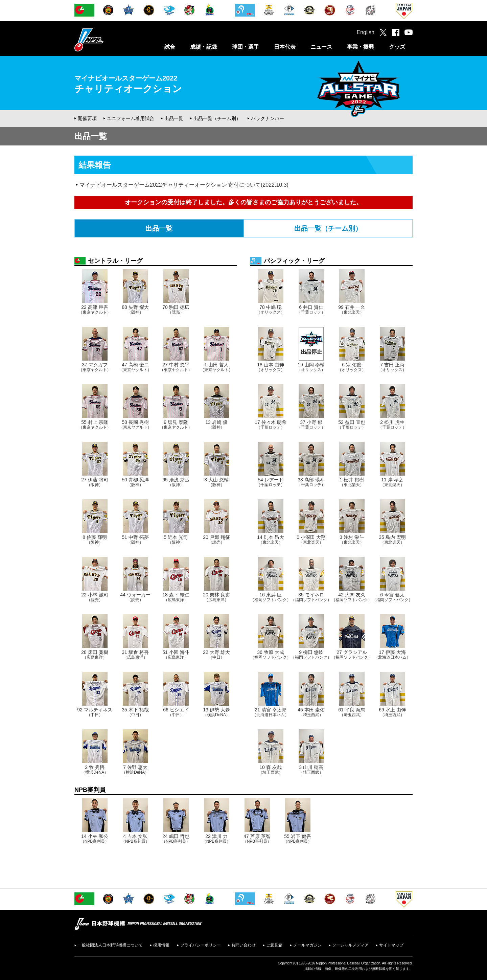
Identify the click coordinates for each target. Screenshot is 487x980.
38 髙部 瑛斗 (311, 482)
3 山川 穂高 (311, 770)
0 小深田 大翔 (311, 540)
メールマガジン (307, 945)
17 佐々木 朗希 (270, 425)
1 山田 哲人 (216, 367)
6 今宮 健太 (392, 597)
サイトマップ (391, 945)
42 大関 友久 (352, 597)
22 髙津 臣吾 (95, 310)
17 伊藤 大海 (392, 655)
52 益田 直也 (352, 425)
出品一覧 (174, 118)
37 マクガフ (95, 367)
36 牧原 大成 (271, 655)
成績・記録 (204, 47)
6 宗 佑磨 (352, 367)
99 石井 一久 (352, 310)
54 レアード (271, 482)
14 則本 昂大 (270, 540)
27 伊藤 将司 (95, 482)
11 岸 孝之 (392, 482)
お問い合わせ (243, 945)
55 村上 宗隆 (95, 425)
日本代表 (285, 47)
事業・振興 (361, 47)
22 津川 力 (217, 839)
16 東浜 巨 (271, 597)
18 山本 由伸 (271, 367)
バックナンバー (268, 118)
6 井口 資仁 (311, 310)
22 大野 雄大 (216, 655)
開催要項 (87, 118)
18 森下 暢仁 (176, 597)
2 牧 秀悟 (95, 770)
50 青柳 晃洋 (135, 482)
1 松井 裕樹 (352, 482)
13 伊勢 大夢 (216, 712)
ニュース (321, 47)
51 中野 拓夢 (135, 540)
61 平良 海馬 (352, 712)
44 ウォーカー (135, 597)
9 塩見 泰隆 (176, 425)
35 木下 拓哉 (135, 712)
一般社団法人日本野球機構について (110, 945)
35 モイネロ (311, 597)
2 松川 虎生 (392, 425)
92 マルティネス (95, 712)
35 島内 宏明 (392, 540)
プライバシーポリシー (201, 945)
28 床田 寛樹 (95, 655)
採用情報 (161, 945)
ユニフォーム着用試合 (131, 118)
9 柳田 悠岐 (311, 655)
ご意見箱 (274, 945)
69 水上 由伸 (392, 712)
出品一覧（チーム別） (217, 118)
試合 (170, 47)
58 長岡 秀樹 (135, 425)
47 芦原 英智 (257, 839)
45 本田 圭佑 (311, 712)
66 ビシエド (176, 712)
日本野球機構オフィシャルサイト (106, 40)
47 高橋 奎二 (135, 367)
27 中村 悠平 (176, 367)
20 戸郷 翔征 (216, 540)
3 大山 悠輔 (216, 482)
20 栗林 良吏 (216, 597)
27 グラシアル (352, 655)
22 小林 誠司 (95, 597)
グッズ (397, 47)
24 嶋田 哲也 (176, 839)
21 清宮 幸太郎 (271, 712)
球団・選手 (246, 47)
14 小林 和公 (95, 839)
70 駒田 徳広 (176, 310)
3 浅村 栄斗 (352, 540)
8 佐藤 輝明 (95, 540)
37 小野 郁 (311, 425)
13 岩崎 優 (216, 425)
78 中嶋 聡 (271, 310)
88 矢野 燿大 (135, 310)
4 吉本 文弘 (135, 839)
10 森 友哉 (271, 770)
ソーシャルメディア (350, 945)
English (366, 32)
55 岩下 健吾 (298, 839)
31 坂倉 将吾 (135, 655)
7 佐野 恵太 (135, 770)
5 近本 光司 (176, 540)
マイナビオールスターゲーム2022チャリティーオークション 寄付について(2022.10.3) (184, 185)
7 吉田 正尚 (392, 367)
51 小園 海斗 (176, 655)
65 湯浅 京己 (176, 482)
